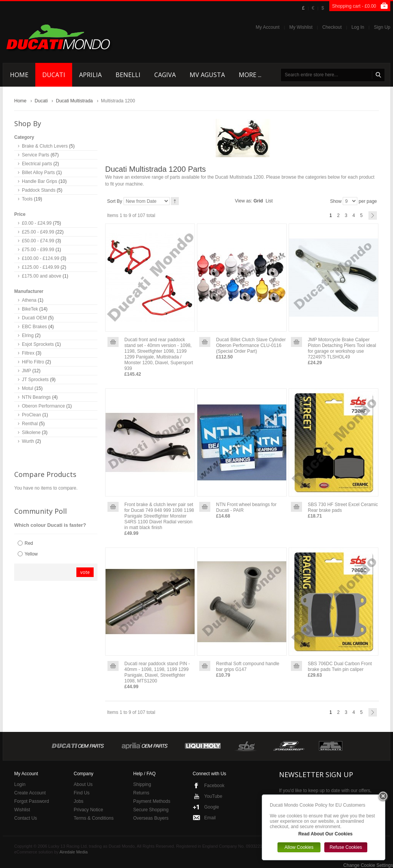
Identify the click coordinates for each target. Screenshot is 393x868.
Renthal (30, 424)
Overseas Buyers (151, 818)
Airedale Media (73, 852)
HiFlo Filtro (33, 362)
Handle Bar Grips (40, 181)
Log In (358, 27)
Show (336, 201)
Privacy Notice (88, 810)
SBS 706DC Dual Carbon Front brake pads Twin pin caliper (340, 667)
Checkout (332, 27)
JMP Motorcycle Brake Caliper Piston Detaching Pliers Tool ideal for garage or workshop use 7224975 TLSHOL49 (342, 348)
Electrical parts (37, 164)
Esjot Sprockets (38, 344)
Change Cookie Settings (368, 865)
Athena (29, 300)
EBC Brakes (34, 327)
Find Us (82, 793)
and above (42, 276)
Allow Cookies (299, 847)
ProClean (31, 415)
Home (20, 101)
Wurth (28, 441)
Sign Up (382, 27)
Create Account (30, 793)
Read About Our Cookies (325, 834)
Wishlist (22, 810)
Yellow (31, 554)
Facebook (214, 786)
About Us (83, 784)
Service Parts (36, 155)
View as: (244, 201)
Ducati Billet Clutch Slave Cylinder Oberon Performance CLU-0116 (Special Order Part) (251, 345)
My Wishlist (301, 27)
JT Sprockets (35, 380)
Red (29, 543)
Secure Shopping (151, 810)
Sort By (115, 201)
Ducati (41, 101)
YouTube (213, 796)
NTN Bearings (36, 397)
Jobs (78, 801)
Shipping (142, 784)
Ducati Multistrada (74, 101)
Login (20, 784)
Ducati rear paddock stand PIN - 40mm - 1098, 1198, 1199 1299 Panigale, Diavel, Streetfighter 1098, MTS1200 (157, 672)
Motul (27, 388)
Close (383, 797)
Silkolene (31, 432)
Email (210, 818)
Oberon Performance (43, 406)
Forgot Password (32, 801)
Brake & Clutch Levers (45, 146)
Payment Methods (152, 801)
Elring (28, 335)
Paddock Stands (39, 190)
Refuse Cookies (346, 847)
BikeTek (30, 309)
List (269, 201)
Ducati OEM (34, 318)
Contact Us (26, 818)
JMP (26, 371)
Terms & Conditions (94, 818)
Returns (141, 793)
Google (212, 807)
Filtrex (28, 353)
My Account (268, 27)
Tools (27, 199)
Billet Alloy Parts (38, 173)
